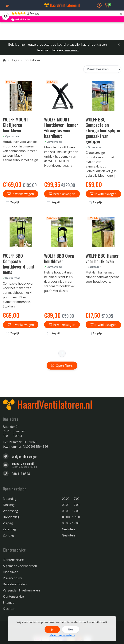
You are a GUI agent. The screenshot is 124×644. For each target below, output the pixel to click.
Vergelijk (15, 202)
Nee (71, 629)
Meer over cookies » (62, 635)
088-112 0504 (12, 436)
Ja (52, 629)
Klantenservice (13, 560)
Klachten (9, 609)
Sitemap (9, 603)
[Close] (119, 44)
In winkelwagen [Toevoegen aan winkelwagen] (21, 194)
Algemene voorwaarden (20, 566)
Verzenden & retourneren (21, 590)
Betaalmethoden (15, 584)
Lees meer (71, 50)
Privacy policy (12, 578)
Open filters (62, 366)
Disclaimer (10, 572)
